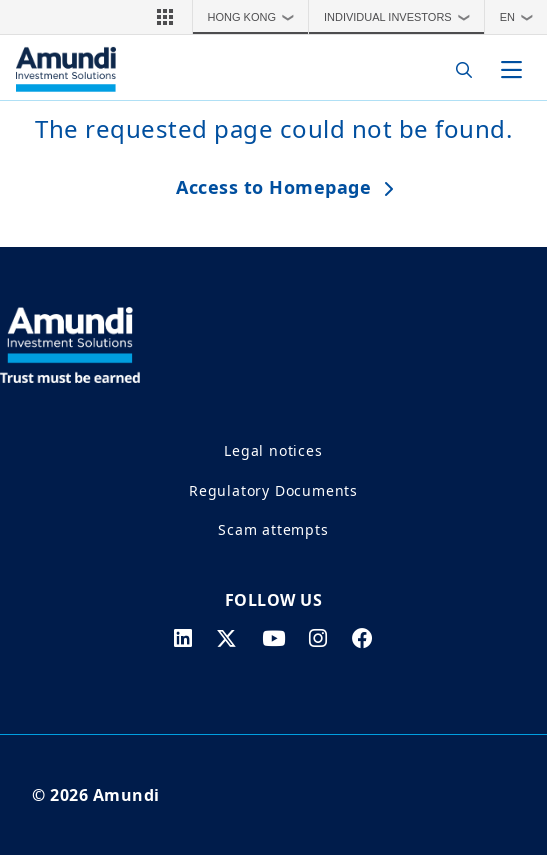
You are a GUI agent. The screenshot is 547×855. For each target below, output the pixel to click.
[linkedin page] (183, 638)
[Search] (458, 69)
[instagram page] (318, 638)
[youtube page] (274, 638)
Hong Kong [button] (256, 17)
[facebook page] (363, 638)
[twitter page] (227, 638)
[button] (165, 17)
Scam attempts (273, 529)
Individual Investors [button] (401, 17)
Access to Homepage (273, 187)
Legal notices (273, 450)
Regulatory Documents (273, 490)
